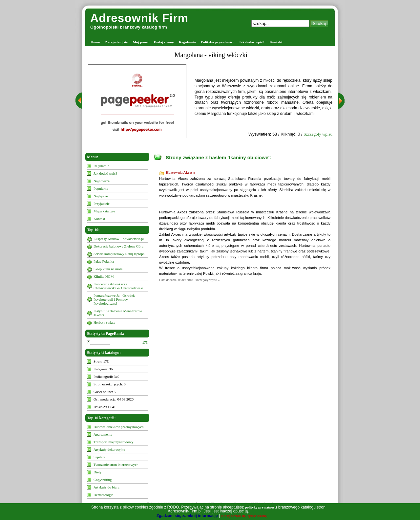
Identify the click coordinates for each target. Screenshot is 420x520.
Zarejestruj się (116, 42)
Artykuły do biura (106, 487)
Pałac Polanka (104, 261)
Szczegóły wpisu (318, 134)
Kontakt (276, 42)
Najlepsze (101, 196)
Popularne (101, 188)
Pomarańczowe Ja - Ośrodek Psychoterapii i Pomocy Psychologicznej (114, 299)
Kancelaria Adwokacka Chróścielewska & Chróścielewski (118, 286)
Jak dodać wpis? (252, 42)
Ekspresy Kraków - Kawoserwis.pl (119, 239)
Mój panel (141, 42)
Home (95, 42)
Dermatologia (103, 495)
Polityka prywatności (217, 42)
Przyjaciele (102, 204)
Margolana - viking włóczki (211, 55)
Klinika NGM (104, 276)
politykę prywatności (261, 507)
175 (145, 342)
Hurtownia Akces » (180, 172)
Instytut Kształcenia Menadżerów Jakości (118, 313)
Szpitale (99, 457)
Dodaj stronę (164, 42)
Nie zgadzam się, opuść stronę (244, 516)
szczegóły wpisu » (208, 280)
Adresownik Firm (139, 18)
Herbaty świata (104, 322)
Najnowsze (102, 181)
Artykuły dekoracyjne (109, 449)
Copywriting (103, 480)
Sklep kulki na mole (108, 269)
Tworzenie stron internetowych (116, 465)
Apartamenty (103, 434)
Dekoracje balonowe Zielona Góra (118, 246)
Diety (97, 472)
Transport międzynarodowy (114, 442)
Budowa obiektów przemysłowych (119, 427)
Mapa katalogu (104, 211)
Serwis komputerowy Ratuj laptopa (119, 254)
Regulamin (187, 42)
